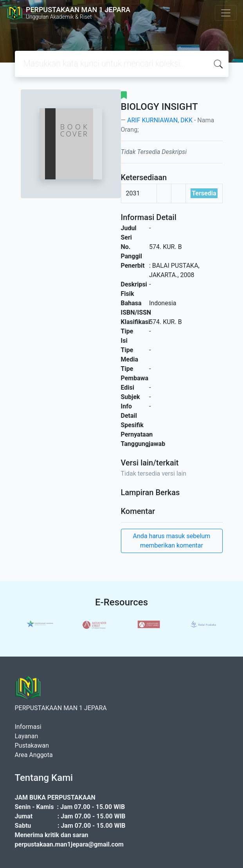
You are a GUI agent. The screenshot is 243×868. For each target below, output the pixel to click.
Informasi (28, 727)
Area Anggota (34, 755)
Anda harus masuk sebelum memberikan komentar (172, 541)
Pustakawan (32, 745)
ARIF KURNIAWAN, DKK (160, 120)
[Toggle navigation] (226, 13)
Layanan (27, 736)
